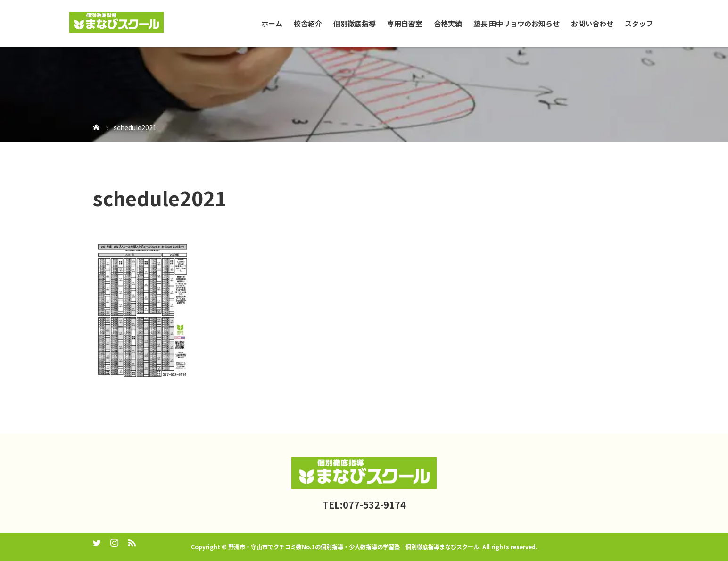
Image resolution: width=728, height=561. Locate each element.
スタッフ (639, 23)
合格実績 (448, 23)
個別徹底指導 (355, 23)
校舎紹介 (308, 23)
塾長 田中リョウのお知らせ (517, 23)
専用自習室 (405, 23)
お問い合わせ (592, 23)
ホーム (272, 23)
